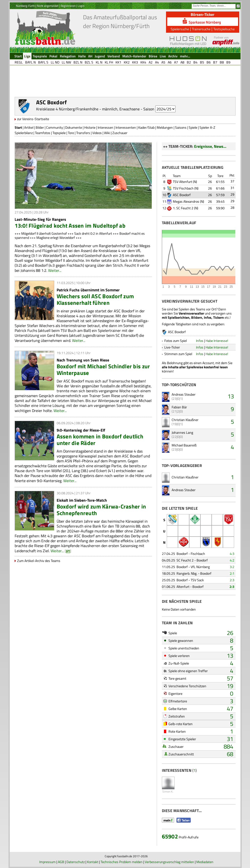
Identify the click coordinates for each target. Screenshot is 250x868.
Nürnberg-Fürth (25, 6)
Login (81, 6)
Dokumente (74, 127)
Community (55, 127)
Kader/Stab (146, 127)
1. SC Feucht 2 (183, 208)
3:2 (232, 567)
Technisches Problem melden (122, 862)
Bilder (40, 127)
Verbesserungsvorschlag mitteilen (169, 862)
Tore (71, 133)
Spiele (193, 127)
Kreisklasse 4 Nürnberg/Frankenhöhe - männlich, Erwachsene (88, 109)
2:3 (232, 580)
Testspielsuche (224, 29)
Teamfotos (43, 133)
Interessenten (126, 127)
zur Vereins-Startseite (33, 119)
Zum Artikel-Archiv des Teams (39, 561)
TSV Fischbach (183, 188)
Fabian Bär (179, 407)
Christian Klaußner (185, 420)
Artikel (29, 127)
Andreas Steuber (184, 394)
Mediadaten (205, 862)
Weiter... (55, 270)
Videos (97, 133)
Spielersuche (180, 29)
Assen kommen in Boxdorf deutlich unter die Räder (100, 440)
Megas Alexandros (186, 201)
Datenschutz (76, 862)
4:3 (232, 554)
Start (18, 127)
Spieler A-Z (207, 127)
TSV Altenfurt (182, 182)
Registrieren (68, 6)
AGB (61, 862)
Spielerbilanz (24, 133)
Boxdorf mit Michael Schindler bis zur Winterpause (103, 370)
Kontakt (93, 862)
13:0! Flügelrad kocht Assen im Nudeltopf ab (70, 226)
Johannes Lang (182, 432)
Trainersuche (201, 29)
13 (231, 396)
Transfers (83, 133)
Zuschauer (120, 133)
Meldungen (165, 127)
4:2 (232, 560)
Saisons (181, 127)
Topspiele (59, 133)
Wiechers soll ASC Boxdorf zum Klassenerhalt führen (95, 299)
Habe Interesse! (217, 341)
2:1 (232, 573)
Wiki (107, 133)
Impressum (47, 862)
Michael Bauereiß (184, 445)
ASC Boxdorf (182, 195)
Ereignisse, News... (210, 146)
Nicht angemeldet (48, 6)
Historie (90, 127)
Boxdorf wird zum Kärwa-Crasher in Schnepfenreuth (101, 510)
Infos (200, 341)
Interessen (105, 127)
